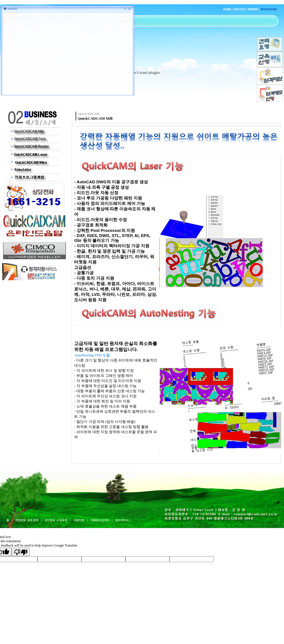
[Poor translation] (21, 552)
